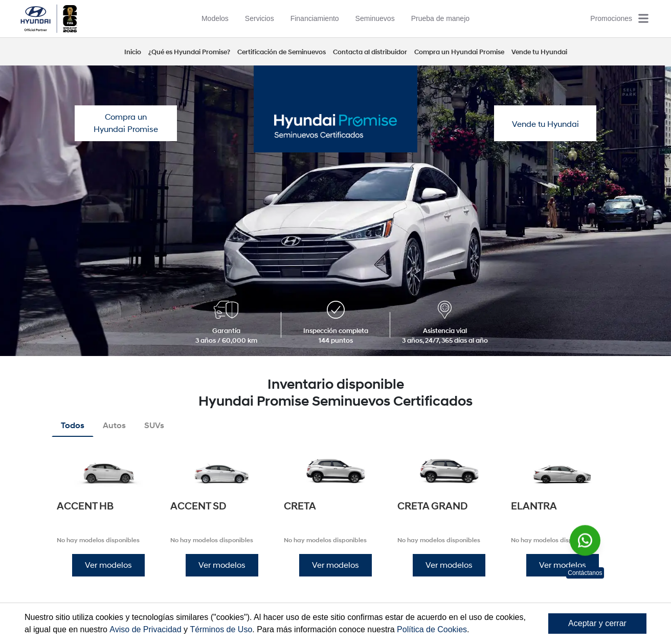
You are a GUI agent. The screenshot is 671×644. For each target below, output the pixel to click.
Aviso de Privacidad (145, 629)
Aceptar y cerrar (597, 623)
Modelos (215, 18)
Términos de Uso (221, 629)
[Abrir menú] (643, 18)
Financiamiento (315, 18)
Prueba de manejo (440, 18)
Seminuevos (375, 18)
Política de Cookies (432, 629)
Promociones (611, 18)
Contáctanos (585, 573)
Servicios (260, 18)
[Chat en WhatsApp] (585, 540)
